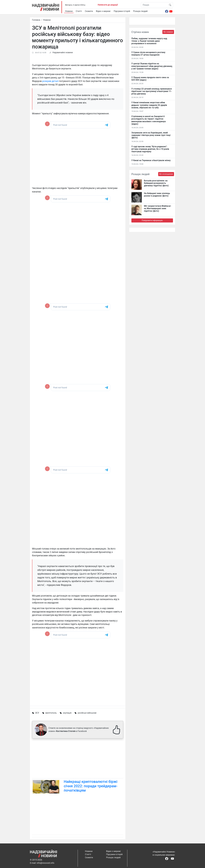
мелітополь (51, 713)
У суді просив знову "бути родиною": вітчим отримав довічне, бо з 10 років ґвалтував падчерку (150, 149)
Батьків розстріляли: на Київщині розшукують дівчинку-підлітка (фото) (156, 183)
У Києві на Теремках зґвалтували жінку (151, 160)
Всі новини (168, 32)
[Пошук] (154, 5)
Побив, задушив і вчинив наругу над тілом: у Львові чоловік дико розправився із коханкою (149, 41)
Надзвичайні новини (63, 52)
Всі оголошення (166, 174)
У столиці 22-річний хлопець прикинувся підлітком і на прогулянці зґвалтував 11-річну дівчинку (152, 91)
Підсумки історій (122, 11)
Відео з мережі (103, 11)
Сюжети (89, 11)
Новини (69, 11)
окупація (67, 713)
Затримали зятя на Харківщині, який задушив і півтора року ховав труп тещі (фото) (151, 135)
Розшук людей (140, 11)
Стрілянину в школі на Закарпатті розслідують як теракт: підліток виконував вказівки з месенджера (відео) (149, 120)
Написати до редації (108, 5)
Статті (79, 11)
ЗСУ (37, 713)
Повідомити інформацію (152, 220)
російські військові (87, 713)
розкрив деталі (50, 81)
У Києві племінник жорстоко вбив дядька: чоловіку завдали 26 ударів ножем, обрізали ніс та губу (149, 105)
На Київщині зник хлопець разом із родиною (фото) (157, 195)
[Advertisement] (78, 759)
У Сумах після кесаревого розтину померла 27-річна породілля (148, 54)
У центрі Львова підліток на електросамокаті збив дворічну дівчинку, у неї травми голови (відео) (152, 66)
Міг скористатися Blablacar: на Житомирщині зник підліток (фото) (158, 208)
